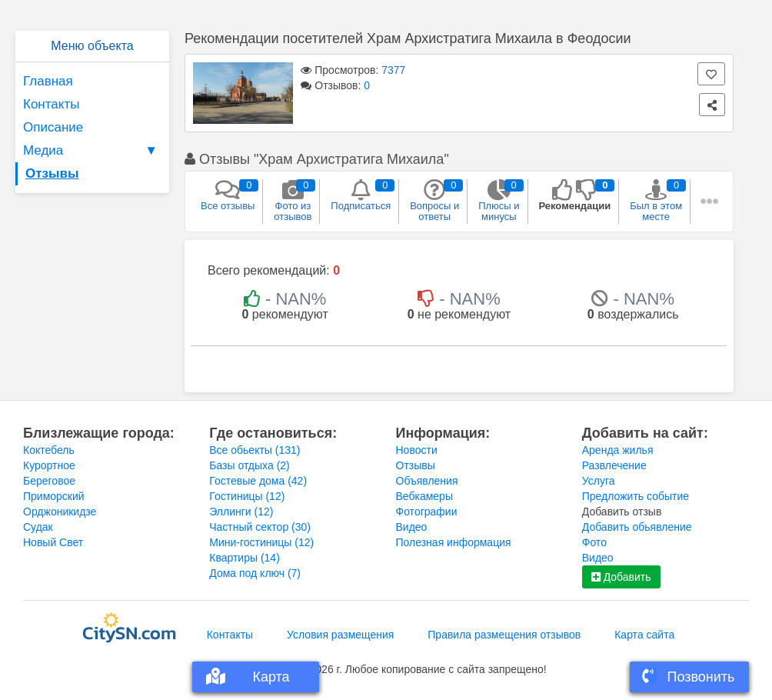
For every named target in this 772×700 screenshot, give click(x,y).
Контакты (51, 104)
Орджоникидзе (60, 512)
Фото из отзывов (293, 201)
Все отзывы (228, 195)
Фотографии (427, 512)
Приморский (54, 496)
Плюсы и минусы (499, 201)
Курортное (49, 465)
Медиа (92, 151)
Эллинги (241, 512)
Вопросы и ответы (434, 201)
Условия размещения (340, 635)
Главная (48, 81)
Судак (38, 527)
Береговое (49, 481)
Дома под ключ (255, 573)
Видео (412, 527)
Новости (417, 450)
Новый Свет (53, 542)
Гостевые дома (258, 481)
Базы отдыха (250, 465)
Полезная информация (454, 542)
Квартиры (245, 558)
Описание (53, 127)
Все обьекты (255, 450)
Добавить (621, 577)
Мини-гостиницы (261, 542)
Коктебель (49, 450)
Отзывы (52, 173)
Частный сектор (260, 527)
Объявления (427, 481)
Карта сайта (644, 635)
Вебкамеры (424, 496)
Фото (594, 542)
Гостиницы (247, 496)
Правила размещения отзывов (504, 635)
